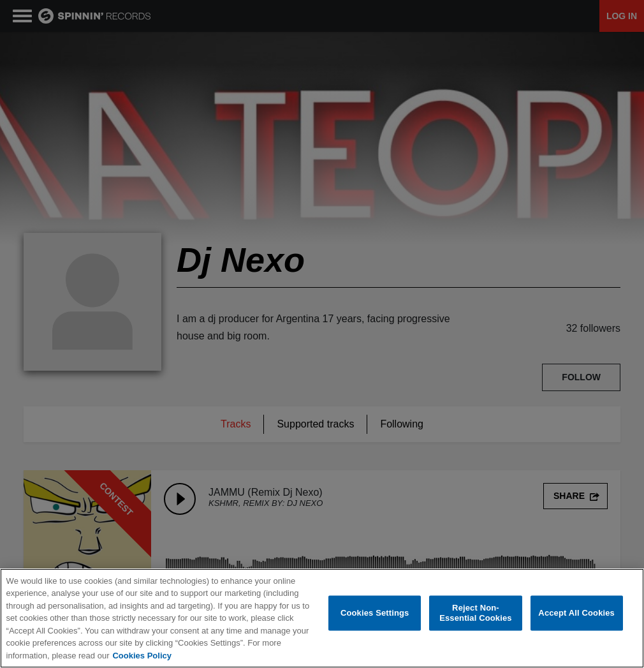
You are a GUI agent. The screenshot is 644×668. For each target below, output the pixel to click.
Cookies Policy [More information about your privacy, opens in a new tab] (142, 656)
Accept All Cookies (576, 613)
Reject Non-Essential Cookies (475, 614)
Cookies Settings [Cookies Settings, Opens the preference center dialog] (375, 613)
